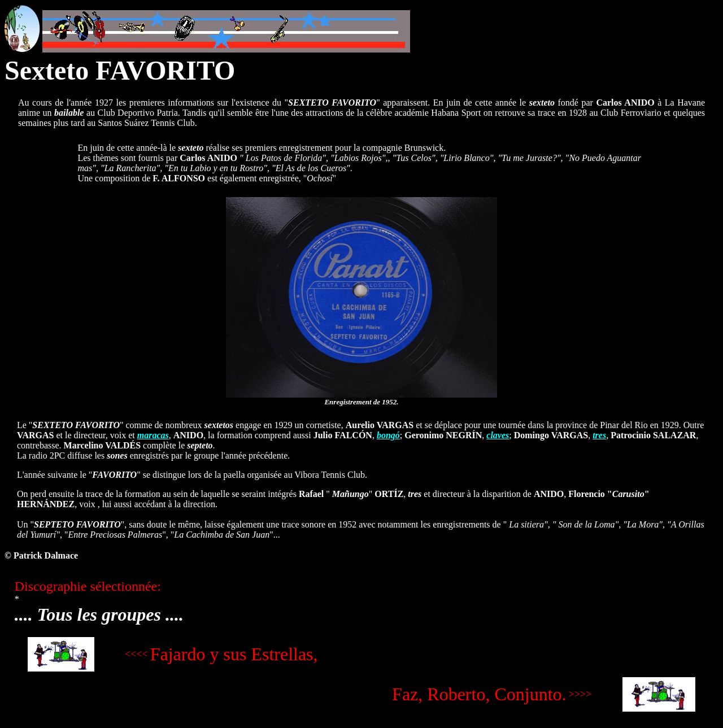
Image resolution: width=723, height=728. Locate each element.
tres (599, 435)
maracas (153, 435)
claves (498, 435)
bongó (388, 435)
